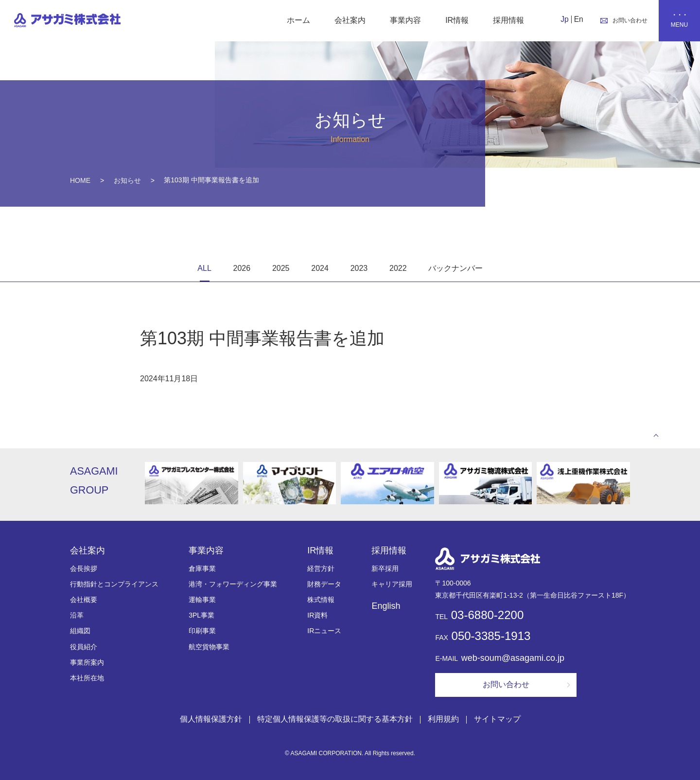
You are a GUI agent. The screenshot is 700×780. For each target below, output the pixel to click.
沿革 (77, 616)
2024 (320, 268)
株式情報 (321, 600)
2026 (242, 268)
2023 (359, 268)
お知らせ (127, 180)
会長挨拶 (84, 569)
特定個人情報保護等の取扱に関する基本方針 (335, 718)
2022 (398, 268)
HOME (80, 180)
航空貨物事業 (209, 647)
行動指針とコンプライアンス (114, 585)
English (386, 606)
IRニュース (324, 631)
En (577, 19)
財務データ (324, 585)
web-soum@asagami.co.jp (513, 658)
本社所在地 (87, 678)
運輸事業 (202, 600)
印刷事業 (202, 631)
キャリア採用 (392, 585)
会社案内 (349, 20)
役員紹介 (84, 647)
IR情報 (456, 20)
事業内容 (404, 20)
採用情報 (507, 20)
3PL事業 (201, 616)
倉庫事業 (202, 569)
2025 (281, 268)
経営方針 (321, 569)
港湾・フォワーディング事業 (233, 585)
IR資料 (317, 616)
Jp (564, 19)
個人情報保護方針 (211, 718)
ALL (204, 268)
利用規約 (443, 718)
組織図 (80, 631)
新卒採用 (385, 569)
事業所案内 (87, 663)
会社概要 (84, 600)
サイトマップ (497, 718)
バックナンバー (455, 268)
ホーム (297, 20)
